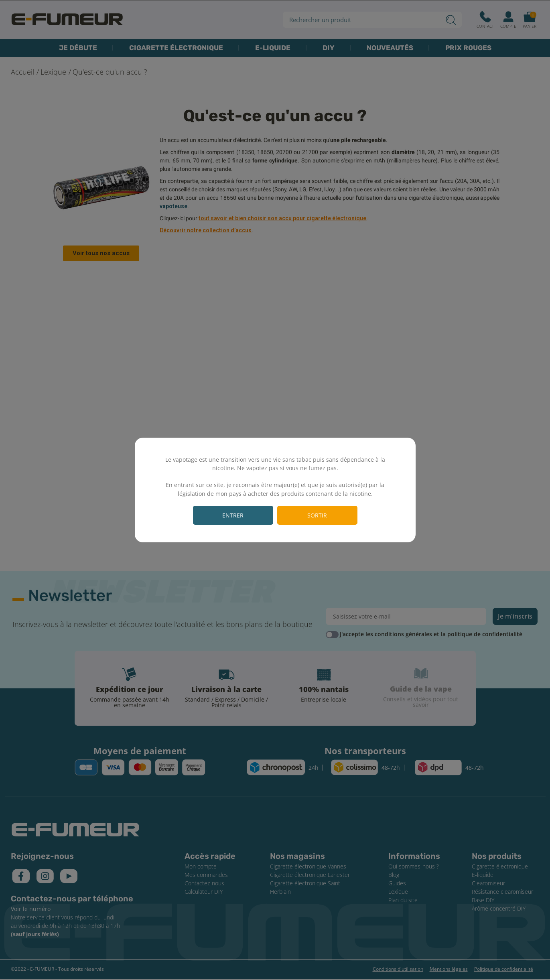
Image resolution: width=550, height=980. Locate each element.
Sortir (317, 515)
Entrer (233, 515)
